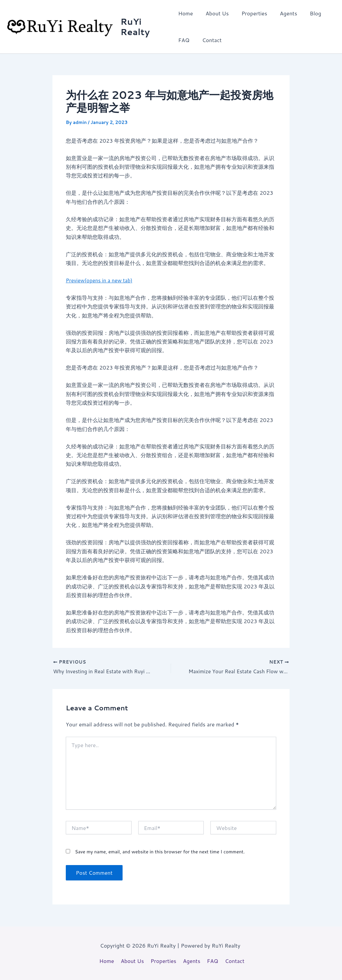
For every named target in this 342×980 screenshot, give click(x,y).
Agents (283, 13)
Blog (308, 13)
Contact (210, 40)
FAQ (184, 40)
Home (185, 13)
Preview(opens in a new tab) (101, 280)
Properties (250, 13)
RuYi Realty (136, 27)
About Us (215, 13)
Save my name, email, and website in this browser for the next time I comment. (160, 852)
